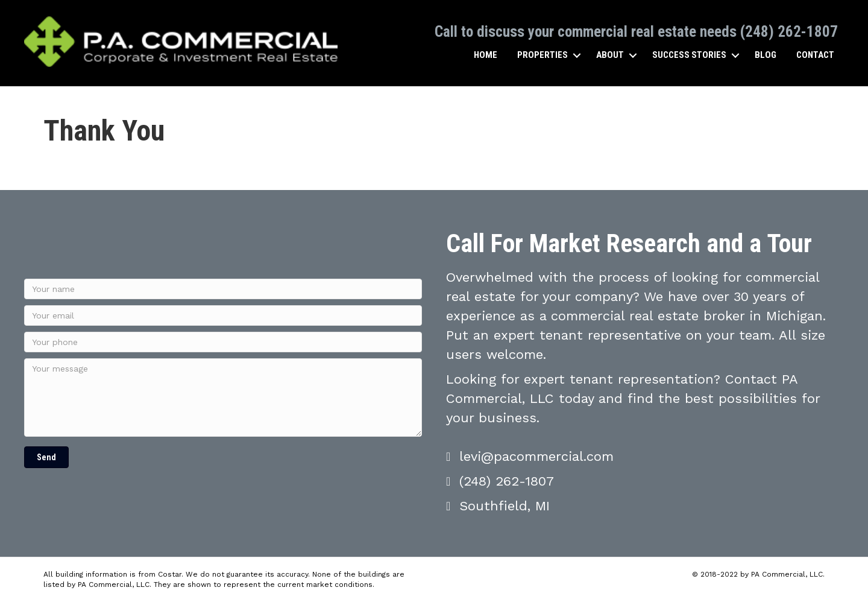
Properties (542, 55)
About (610, 55)
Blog (766, 55)
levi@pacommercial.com (536, 456)
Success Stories (689, 55)
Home (486, 55)
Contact (815, 55)
